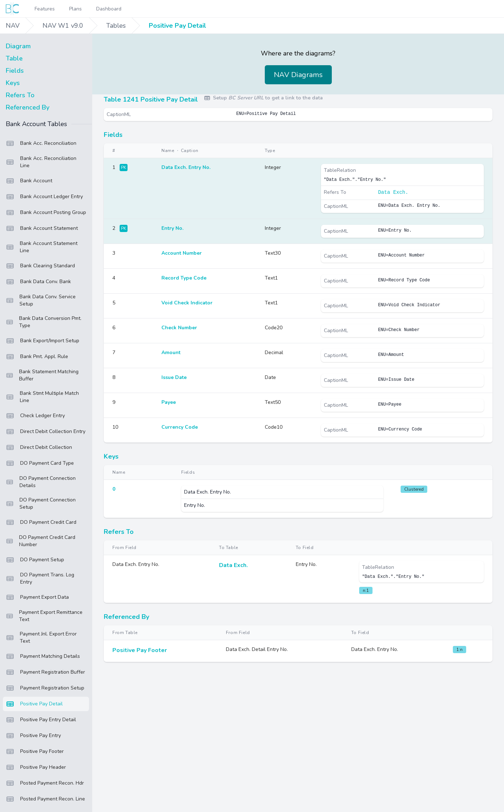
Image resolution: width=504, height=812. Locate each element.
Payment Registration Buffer (45, 672)
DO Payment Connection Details (41, 482)
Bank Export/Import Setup (43, 341)
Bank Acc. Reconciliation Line (41, 162)
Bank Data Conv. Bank (38, 282)
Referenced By (28, 107)
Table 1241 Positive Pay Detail (151, 99)
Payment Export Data (37, 597)
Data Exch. (393, 192)
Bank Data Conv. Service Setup (41, 300)
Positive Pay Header (36, 767)
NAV (13, 26)
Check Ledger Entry (35, 416)
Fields (15, 71)
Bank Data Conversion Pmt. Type (44, 322)
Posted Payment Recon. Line (45, 799)
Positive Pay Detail (177, 26)
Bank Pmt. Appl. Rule (37, 357)
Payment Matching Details (43, 656)
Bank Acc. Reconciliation (41, 143)
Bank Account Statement (42, 228)
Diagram (18, 46)
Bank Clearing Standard (40, 266)
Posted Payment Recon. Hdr (45, 783)
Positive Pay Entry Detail (41, 720)
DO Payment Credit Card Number (41, 541)
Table (14, 58)
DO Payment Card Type (40, 463)
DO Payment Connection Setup (41, 503)
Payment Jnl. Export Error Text (41, 637)
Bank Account (29, 181)
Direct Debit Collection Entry (46, 432)
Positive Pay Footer (35, 751)
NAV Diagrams (298, 75)
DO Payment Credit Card (41, 522)
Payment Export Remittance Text (44, 616)
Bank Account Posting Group (46, 213)
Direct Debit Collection (39, 447)
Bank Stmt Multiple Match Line (42, 397)
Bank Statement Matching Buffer (42, 375)
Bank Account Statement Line (42, 247)
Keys (13, 83)
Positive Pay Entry (33, 736)
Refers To (20, 95)
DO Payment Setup (35, 560)
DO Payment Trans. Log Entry (40, 578)
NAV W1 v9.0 (63, 26)
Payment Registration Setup (45, 688)
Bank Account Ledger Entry (44, 197)
